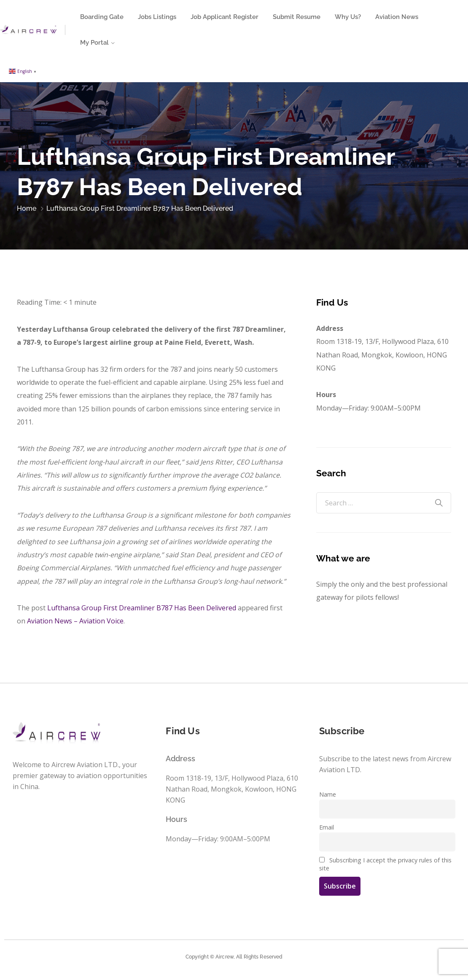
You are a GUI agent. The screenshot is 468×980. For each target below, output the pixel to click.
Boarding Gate (102, 17)
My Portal (94, 43)
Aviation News (397, 17)
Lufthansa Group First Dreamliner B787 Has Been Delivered (142, 608)
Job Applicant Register (225, 17)
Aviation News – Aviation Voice (75, 621)
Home (27, 208)
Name (328, 794)
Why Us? (348, 17)
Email (327, 827)
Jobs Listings (157, 17)
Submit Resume (297, 17)
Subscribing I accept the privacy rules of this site (385, 864)
